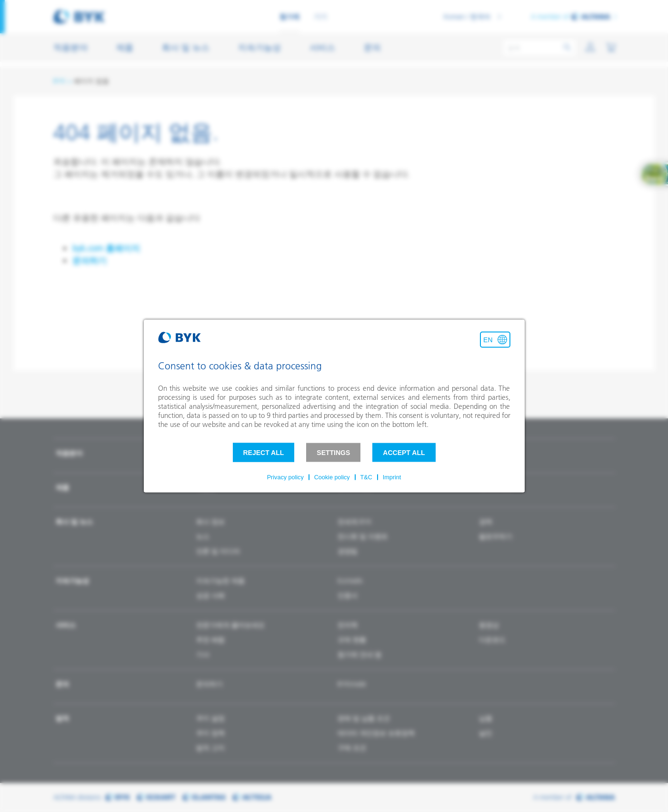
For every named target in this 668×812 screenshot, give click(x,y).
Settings (333, 453)
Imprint (392, 477)
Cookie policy (332, 477)
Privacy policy (285, 477)
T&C (366, 477)
